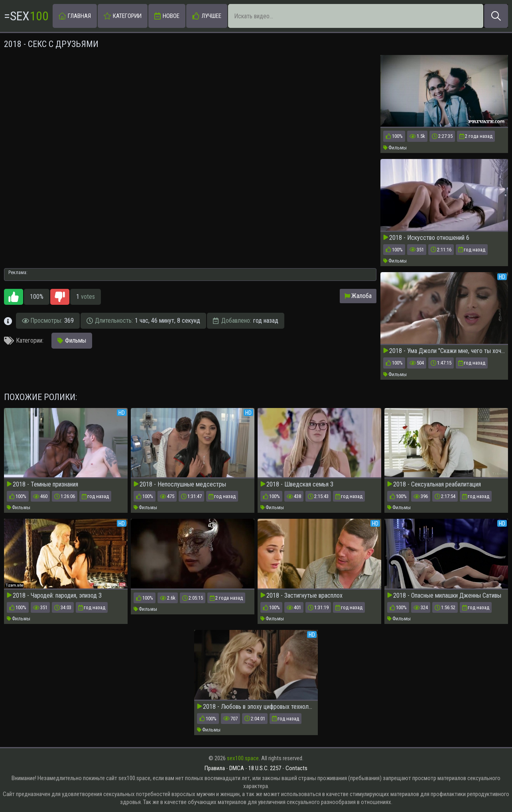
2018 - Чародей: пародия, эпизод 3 (54, 596)
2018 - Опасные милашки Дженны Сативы (444, 596)
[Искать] (496, 16)
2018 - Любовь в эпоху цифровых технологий (256, 707)
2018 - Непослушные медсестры (180, 484)
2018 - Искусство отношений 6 (426, 238)
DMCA (237, 768)
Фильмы (395, 148)
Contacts (296, 768)
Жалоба (358, 296)
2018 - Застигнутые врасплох (301, 596)
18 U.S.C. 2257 (265, 768)
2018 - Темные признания (42, 484)
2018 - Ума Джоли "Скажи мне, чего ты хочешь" (444, 351)
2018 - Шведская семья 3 (297, 484)
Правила (215, 768)
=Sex (26, 16)
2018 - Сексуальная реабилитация (434, 484)
